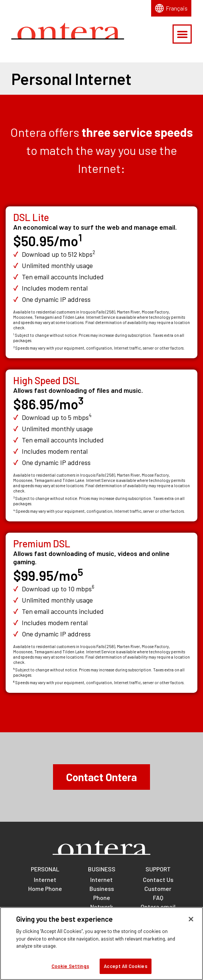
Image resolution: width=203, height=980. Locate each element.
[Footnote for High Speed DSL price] (81, 404)
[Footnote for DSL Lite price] (80, 241)
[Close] (191, 923)
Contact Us (158, 879)
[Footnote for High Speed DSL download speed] (90, 417)
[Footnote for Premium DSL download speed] (93, 589)
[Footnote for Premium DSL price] (80, 575)
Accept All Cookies (125, 970)
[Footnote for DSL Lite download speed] (94, 254)
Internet (45, 879)
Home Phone (45, 888)
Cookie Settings (70, 970)
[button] (182, 34)
